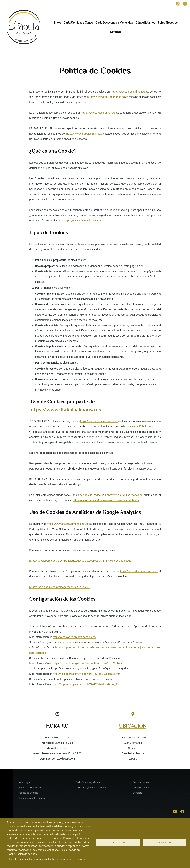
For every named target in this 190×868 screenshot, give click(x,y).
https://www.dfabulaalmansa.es (129, 92)
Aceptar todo (164, 843)
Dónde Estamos (141, 788)
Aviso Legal (24, 782)
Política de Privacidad (30, 788)
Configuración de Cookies (72, 859)
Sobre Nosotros (141, 782)
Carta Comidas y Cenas (88, 782)
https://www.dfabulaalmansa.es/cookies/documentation (106, 500)
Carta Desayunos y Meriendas (91, 788)
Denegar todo (118, 843)
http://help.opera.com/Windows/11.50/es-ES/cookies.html (87, 674)
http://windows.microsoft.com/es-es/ (75, 637)
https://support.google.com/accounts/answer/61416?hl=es (87, 663)
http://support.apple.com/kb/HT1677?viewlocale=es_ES (86, 684)
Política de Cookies (16, 859)
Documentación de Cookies (43, 859)
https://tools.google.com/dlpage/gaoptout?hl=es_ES (60, 587)
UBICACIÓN (133, 726)
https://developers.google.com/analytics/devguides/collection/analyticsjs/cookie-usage (80, 561)
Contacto (138, 793)
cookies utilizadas (90, 495)
